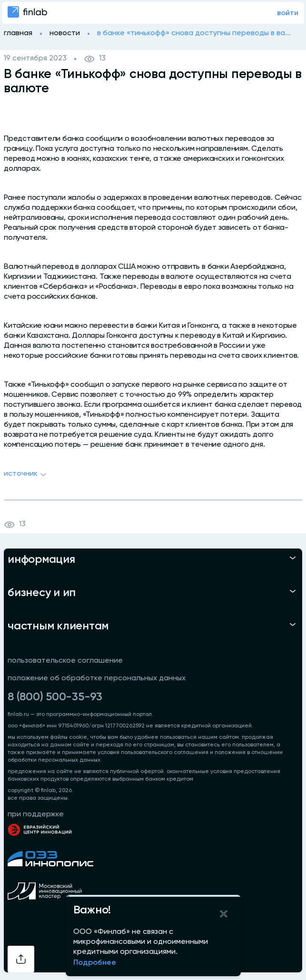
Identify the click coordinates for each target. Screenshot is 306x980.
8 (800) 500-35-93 (55, 697)
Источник (26, 475)
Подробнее (95, 963)
